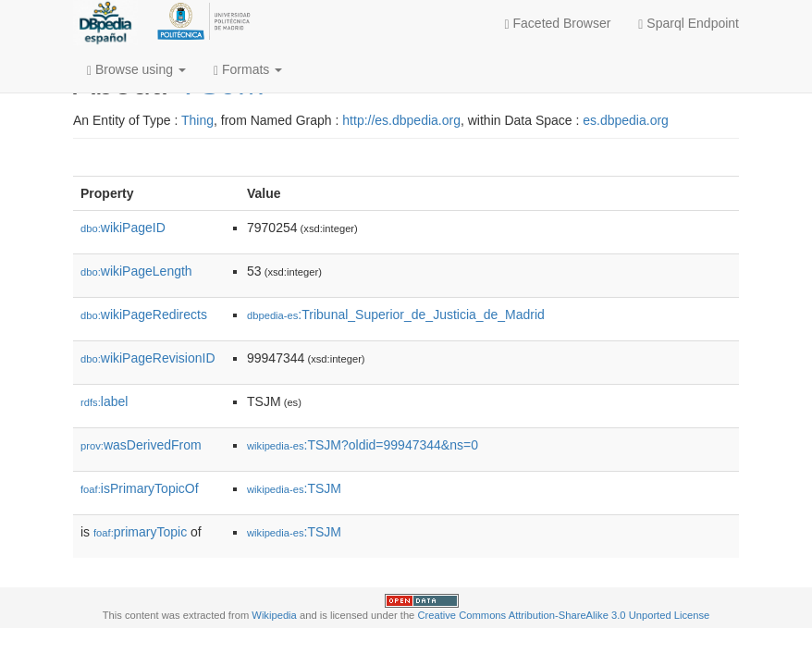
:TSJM (294, 488)
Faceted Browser (558, 24)
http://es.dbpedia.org (401, 120)
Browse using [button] (136, 70)
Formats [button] (248, 70)
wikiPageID (123, 228)
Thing (197, 120)
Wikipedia (274, 615)
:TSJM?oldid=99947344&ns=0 (363, 445)
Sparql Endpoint (689, 24)
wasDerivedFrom (141, 445)
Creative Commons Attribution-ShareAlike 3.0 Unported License (563, 615)
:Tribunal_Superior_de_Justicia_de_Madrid (396, 314)
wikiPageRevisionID (148, 358)
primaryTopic (140, 532)
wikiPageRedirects (144, 314)
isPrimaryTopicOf (140, 488)
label (104, 401)
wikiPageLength (136, 271)
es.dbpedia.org (626, 120)
